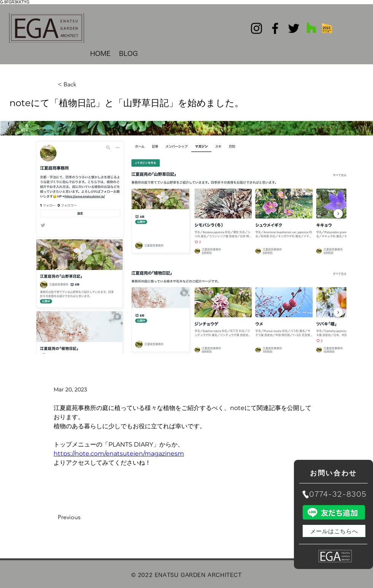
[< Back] (83, 85)
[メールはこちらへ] (334, 531)
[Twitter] (294, 28)
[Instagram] (256, 28)
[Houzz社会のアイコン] (311, 28)
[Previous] (83, 517)
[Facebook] (275, 28)
